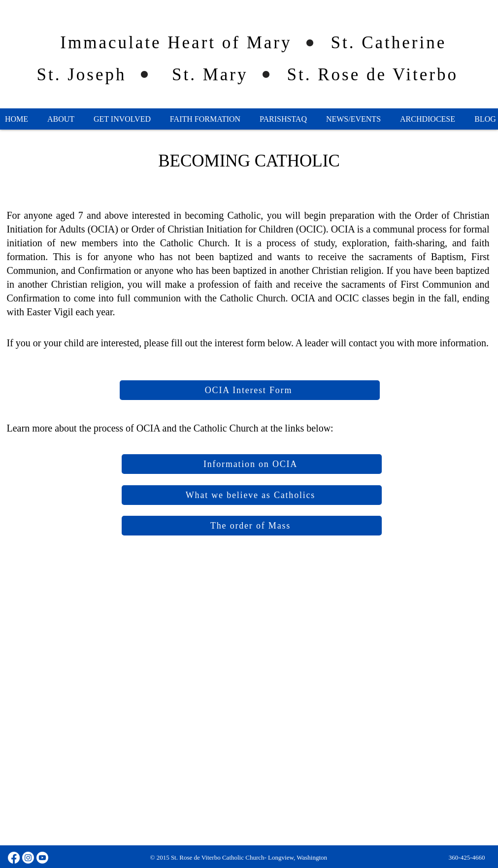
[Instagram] (28, 858)
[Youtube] (42, 858)
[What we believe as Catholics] (252, 495)
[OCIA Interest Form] (250, 390)
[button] (61, 119)
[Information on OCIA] (252, 464)
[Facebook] (14, 858)
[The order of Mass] (252, 526)
